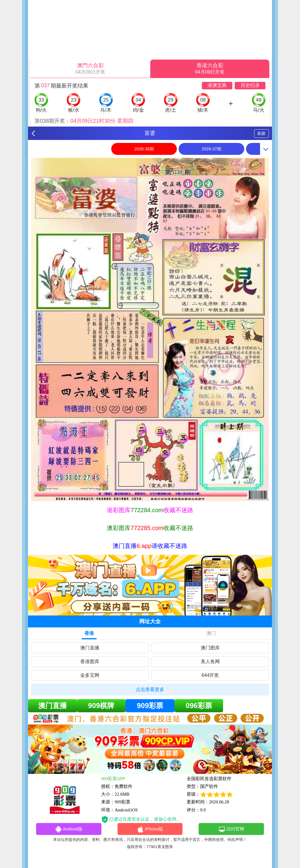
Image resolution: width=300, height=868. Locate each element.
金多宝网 (90, 675)
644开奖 (210, 675)
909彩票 (150, 706)
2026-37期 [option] (211, 149)
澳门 (211, 633)
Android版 (69, 829)
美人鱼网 (210, 661)
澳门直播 (90, 648)
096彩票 (199, 706)
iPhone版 (150, 829)
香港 (89, 633)
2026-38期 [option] (144, 149)
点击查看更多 (150, 689)
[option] (150, 329)
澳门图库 (210, 648)
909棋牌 (101, 706)
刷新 (262, 133)
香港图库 (90, 661)
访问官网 (231, 829)
